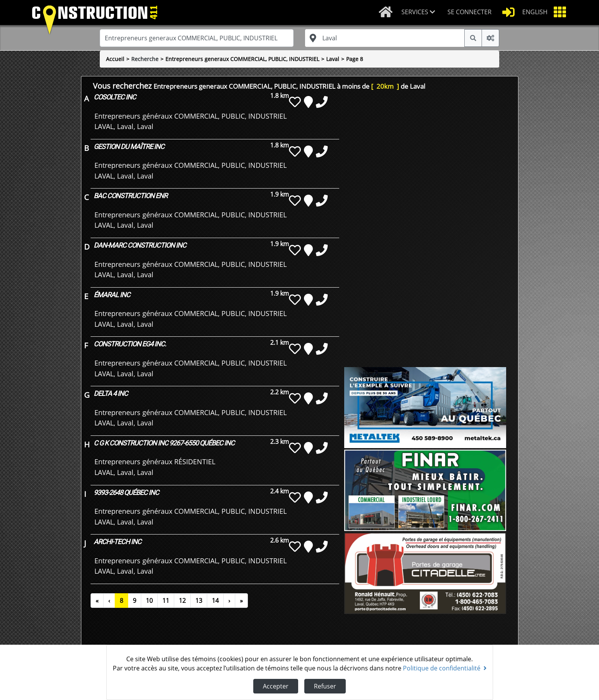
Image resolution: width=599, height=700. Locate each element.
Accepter (276, 686)
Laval (333, 59)
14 (215, 601)
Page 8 (355, 59)
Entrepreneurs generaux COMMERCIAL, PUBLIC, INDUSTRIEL (242, 59)
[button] (421, 12)
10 (149, 601)
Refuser (325, 686)
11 (166, 601)
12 (182, 601)
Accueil (115, 59)
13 (199, 601)
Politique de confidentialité (445, 668)
